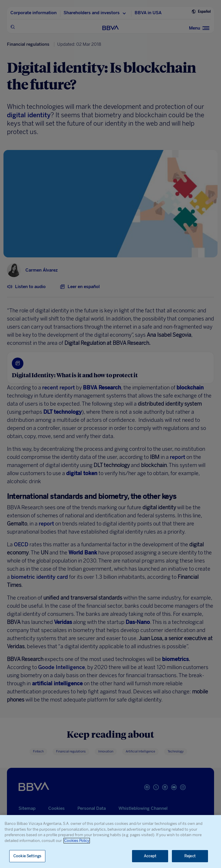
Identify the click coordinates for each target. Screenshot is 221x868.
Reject (190, 856)
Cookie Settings (27, 856)
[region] (110, 842)
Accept (150, 856)
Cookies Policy (77, 841)
